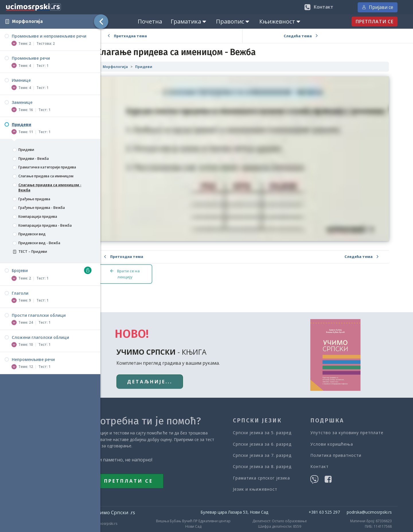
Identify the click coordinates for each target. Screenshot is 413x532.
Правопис (248, 21)
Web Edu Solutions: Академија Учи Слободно (257, 524)
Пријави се (387, 7)
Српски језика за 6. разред (277, 429)
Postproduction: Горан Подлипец (374, 524)
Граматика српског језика (276, 463)
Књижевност (294, 21)
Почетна (164, 21)
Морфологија (27, 21)
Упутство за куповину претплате (359, 418)
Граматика (203, 21)
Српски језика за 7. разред (277, 441)
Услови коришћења (344, 429)
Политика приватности (348, 441)
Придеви (171, 67)
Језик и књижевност (270, 474)
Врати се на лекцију (152, 260)
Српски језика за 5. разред (277, 418)
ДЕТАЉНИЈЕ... (168, 367)
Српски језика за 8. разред (277, 452)
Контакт (332, 452)
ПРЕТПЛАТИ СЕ (384, 22)
